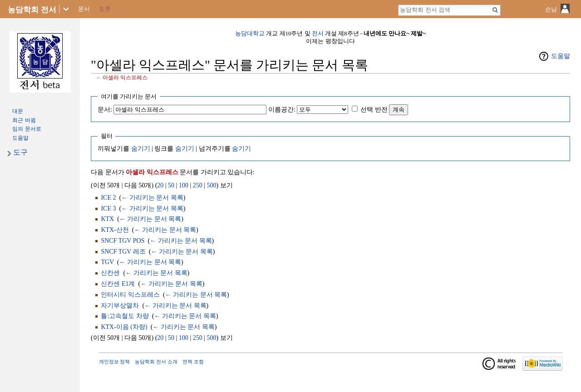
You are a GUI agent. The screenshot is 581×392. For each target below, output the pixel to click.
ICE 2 (108, 198)
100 (184, 185)
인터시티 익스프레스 (130, 295)
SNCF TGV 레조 (123, 252)
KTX (107, 219)
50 (171, 185)
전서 (318, 34)
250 (198, 185)
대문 (18, 111)
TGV (107, 262)
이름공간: (282, 110)
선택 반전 (374, 110)
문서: (105, 110)
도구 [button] (20, 152)
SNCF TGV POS (123, 241)
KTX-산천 (115, 230)
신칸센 (110, 273)
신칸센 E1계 (118, 284)
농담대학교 (250, 34)
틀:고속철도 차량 (125, 316)
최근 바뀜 (24, 120)
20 (160, 185)
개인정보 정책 (115, 362)
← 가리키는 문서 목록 (152, 198)
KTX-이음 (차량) (124, 327)
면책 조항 (193, 362)
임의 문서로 (27, 129)
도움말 (561, 56)
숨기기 (141, 149)
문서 (84, 9)
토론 (105, 9)
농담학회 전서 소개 (156, 362)
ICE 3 (108, 208)
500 (212, 185)
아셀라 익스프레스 (125, 78)
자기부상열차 (120, 306)
